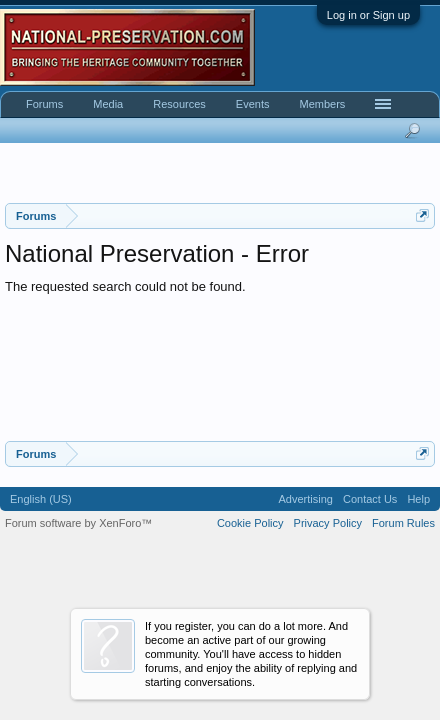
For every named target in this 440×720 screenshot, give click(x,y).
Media (108, 104)
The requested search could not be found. (125, 286)
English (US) (41, 499)
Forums (44, 104)
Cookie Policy (250, 523)
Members (322, 104)
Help (418, 499)
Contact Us (370, 499)
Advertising (306, 499)
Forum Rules (403, 523)
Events (253, 104)
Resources (179, 104)
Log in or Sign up (368, 15)
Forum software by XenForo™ (78, 523)
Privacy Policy (328, 523)
